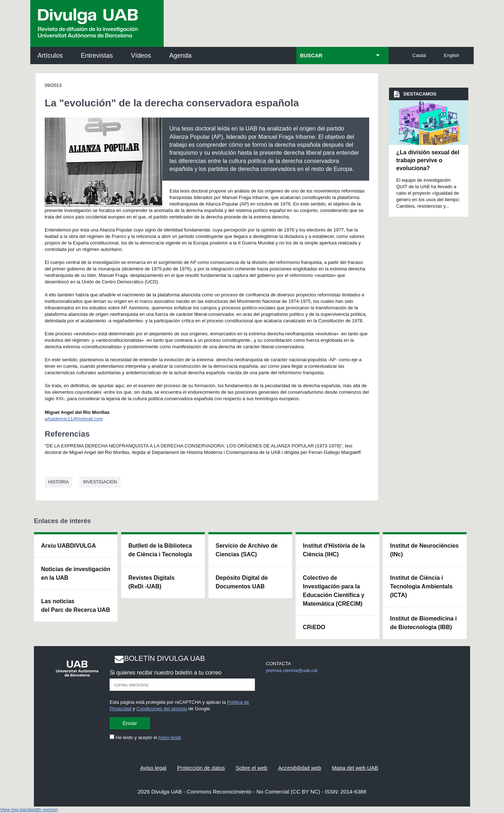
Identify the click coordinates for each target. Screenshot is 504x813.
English (452, 55)
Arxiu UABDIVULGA (68, 546)
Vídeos (141, 56)
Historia (58, 482)
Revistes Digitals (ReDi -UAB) (151, 582)
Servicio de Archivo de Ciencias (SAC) (247, 550)
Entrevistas (97, 56)
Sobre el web (252, 768)
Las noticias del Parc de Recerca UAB (76, 606)
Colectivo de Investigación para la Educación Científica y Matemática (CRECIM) (334, 591)
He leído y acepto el (145, 737)
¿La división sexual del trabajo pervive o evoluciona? (428, 160)
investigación (100, 482)
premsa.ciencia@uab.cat (292, 670)
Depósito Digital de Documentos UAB (242, 582)
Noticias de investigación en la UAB (76, 573)
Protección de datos (201, 768)
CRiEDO (314, 627)
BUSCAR (311, 56)
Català (419, 55)
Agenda (180, 56)
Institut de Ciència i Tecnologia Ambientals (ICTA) (421, 586)
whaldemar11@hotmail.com (74, 419)
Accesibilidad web (299, 768)
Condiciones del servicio (162, 709)
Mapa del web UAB (355, 768)
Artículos (50, 56)
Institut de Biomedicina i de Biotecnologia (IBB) (423, 623)
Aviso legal (170, 737)
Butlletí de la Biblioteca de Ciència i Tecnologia (160, 550)
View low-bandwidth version (29, 810)
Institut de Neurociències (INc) (424, 550)
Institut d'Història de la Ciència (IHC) (334, 550)
